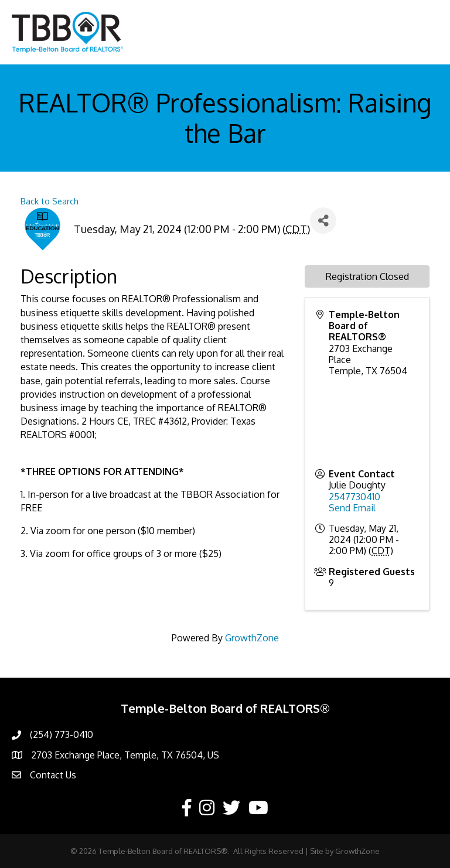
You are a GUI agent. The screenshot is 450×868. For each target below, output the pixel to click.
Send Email (352, 508)
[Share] (323, 221)
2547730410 (354, 497)
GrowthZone (252, 638)
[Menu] (424, 32)
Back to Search (50, 201)
